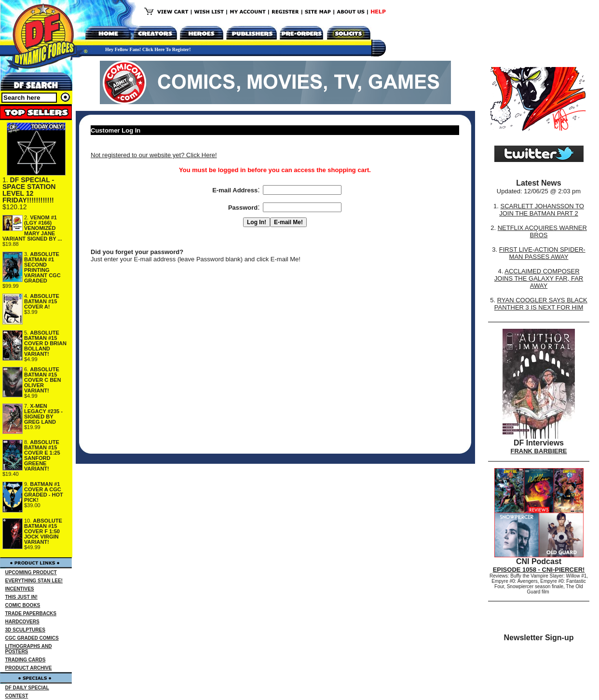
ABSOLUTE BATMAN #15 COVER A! (42, 301)
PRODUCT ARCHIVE (29, 668)
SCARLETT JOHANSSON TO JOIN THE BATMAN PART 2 (542, 210)
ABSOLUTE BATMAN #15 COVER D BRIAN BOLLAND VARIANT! (45, 343)
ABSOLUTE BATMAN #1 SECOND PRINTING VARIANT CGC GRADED (42, 267)
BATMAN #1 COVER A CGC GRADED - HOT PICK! (44, 492)
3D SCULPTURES (25, 630)
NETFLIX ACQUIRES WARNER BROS (542, 231)
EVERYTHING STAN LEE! (34, 581)
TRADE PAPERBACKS (31, 613)
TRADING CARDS (26, 660)
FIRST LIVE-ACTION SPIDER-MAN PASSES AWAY (542, 253)
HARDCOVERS (22, 622)
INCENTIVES (20, 589)
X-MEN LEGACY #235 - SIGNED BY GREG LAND (43, 414)
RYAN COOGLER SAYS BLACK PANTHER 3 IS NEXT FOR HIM (541, 304)
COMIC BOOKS (23, 605)
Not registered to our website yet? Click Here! (154, 155)
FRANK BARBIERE (539, 451)
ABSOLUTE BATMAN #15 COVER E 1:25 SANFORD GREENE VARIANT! (42, 455)
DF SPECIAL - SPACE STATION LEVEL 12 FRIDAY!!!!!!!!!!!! (29, 190)
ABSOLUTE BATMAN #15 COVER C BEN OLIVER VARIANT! (42, 380)
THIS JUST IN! (21, 597)
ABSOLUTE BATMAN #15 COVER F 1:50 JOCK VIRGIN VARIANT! (43, 531)
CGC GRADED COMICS (32, 638)
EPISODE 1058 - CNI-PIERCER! (539, 570)
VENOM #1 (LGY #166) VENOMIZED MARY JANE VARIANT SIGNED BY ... (32, 228)
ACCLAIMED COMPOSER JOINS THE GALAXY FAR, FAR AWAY (539, 278)
